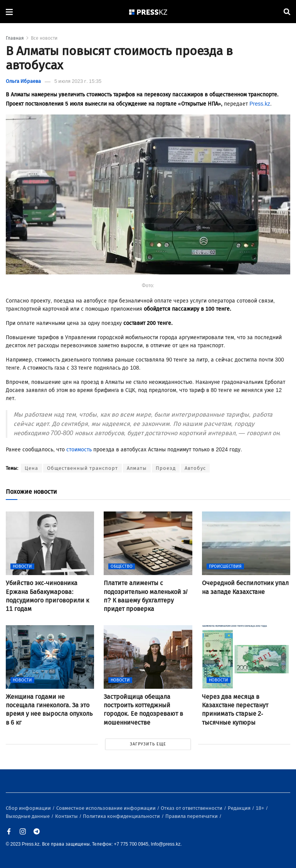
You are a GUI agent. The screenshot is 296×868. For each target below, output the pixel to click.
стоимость (79, 450)
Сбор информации (29, 808)
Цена (31, 468)
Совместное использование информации (107, 808)
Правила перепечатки (192, 816)
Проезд (166, 468)
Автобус (195, 468)
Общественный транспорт (82, 468)
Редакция (240, 808)
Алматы (137, 468)
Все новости (44, 38)
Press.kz (260, 104)
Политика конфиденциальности (122, 816)
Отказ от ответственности (192, 808)
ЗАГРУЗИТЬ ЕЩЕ (148, 744)
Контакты (67, 816)
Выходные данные (28, 816)
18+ (261, 808)
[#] (148, 12)
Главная (15, 38)
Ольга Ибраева (23, 81)
